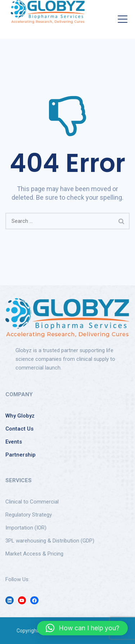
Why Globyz (20, 416)
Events (14, 442)
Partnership (21, 455)
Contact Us (19, 429)
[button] (82, 628)
